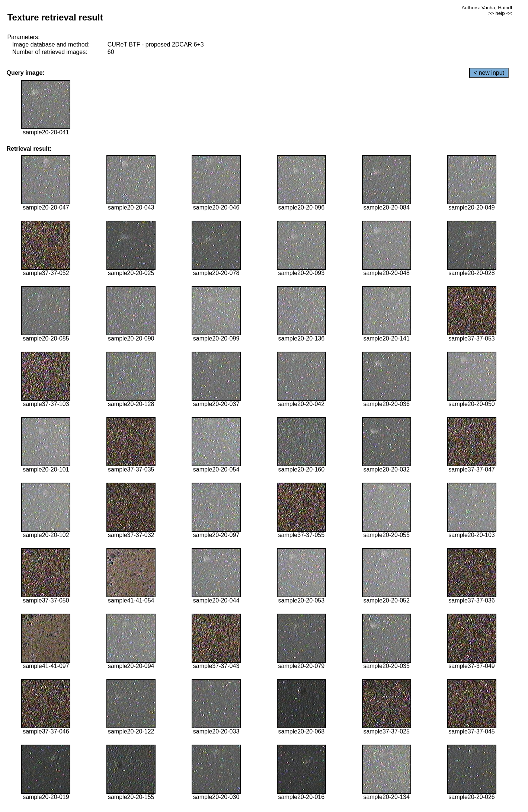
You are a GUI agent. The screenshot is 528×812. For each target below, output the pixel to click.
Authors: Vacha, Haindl (487, 8)
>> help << (500, 13)
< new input (489, 73)
